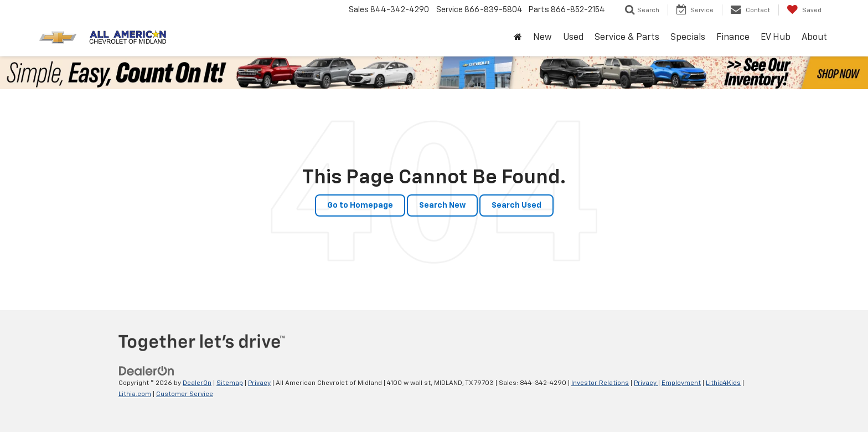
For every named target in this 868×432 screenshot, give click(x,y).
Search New (442, 205)
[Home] (518, 38)
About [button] (814, 38)
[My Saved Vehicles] (804, 10)
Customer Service (185, 394)
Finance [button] (733, 38)
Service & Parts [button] (627, 38)
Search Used (516, 205)
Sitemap (230, 383)
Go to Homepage (360, 205)
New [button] (542, 38)
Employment (681, 383)
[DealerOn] (147, 371)
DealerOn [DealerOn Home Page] (197, 383)
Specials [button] (688, 38)
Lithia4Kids (723, 383)
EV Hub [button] (776, 38)
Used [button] (573, 38)
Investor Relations (600, 383)
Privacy (259, 383)
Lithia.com (135, 394)
